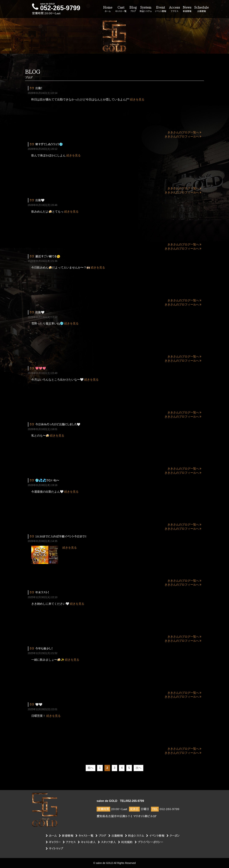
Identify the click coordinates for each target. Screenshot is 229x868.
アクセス (69, 842)
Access (175, 9)
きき (32, 88)
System (146, 9)
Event (160, 9)
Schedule (202, 9)
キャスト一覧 (84, 836)
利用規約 (125, 842)
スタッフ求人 (107, 842)
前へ (91, 768)
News (187, 9)
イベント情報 (155, 836)
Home (108, 9)
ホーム (51, 836)
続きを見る (137, 99)
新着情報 (66, 836)
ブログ (101, 836)
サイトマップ (54, 849)
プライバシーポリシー (149, 842)
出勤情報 (116, 836)
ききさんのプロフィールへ (183, 136)
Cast (121, 9)
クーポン (173, 836)
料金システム (135, 836)
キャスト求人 (87, 842)
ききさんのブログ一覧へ (184, 132)
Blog (133, 9)
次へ (138, 768)
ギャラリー (53, 842)
